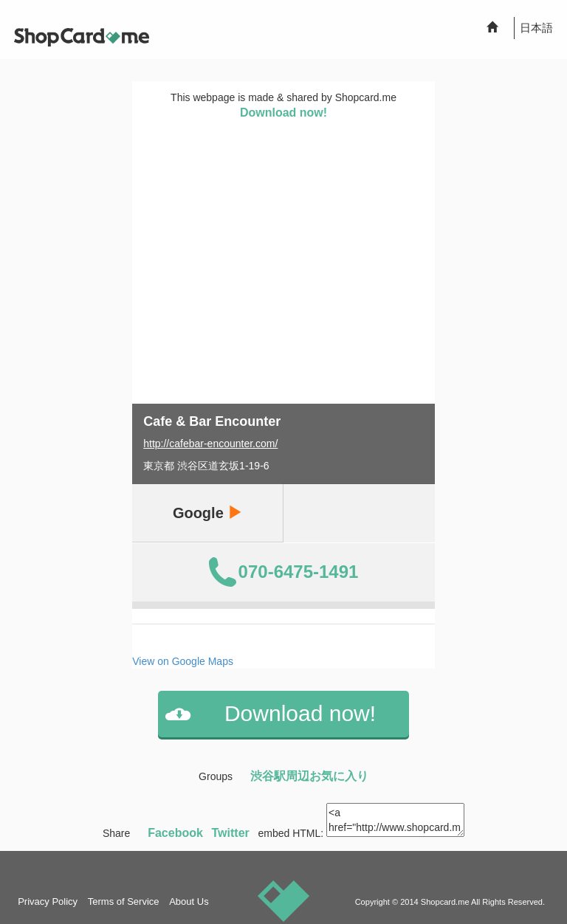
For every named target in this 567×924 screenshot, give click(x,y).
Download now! (283, 113)
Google (207, 513)
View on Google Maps (183, 661)
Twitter (231, 833)
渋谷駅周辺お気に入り (309, 776)
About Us (189, 901)
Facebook (175, 833)
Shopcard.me (445, 902)
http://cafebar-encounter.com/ (210, 444)
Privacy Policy (48, 901)
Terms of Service (124, 901)
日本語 (536, 28)
